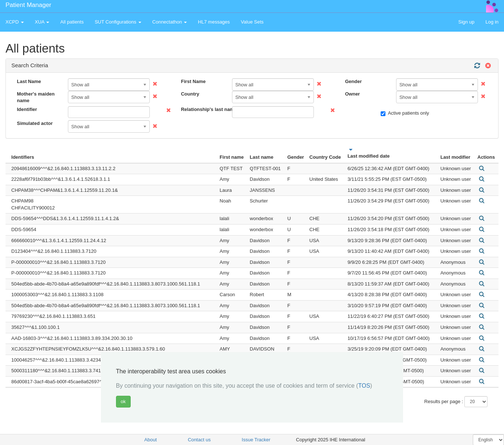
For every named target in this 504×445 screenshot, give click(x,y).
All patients (72, 22)
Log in (492, 22)
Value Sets (252, 22)
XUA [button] (42, 22)
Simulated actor (35, 123)
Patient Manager (28, 5)
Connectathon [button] (170, 22)
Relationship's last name (204, 109)
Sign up (466, 22)
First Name (193, 81)
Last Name (29, 81)
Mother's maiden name (36, 97)
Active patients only (405, 113)
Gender (353, 81)
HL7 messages (214, 22)
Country (190, 94)
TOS (364, 386)
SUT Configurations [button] (118, 22)
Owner (352, 94)
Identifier (27, 109)
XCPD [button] (15, 22)
